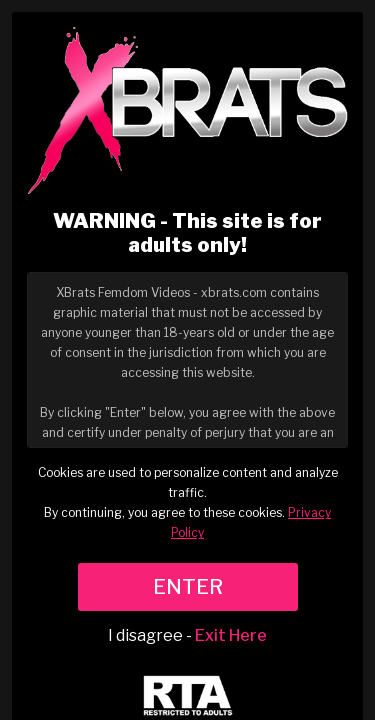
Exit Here (231, 635)
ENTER (188, 587)
